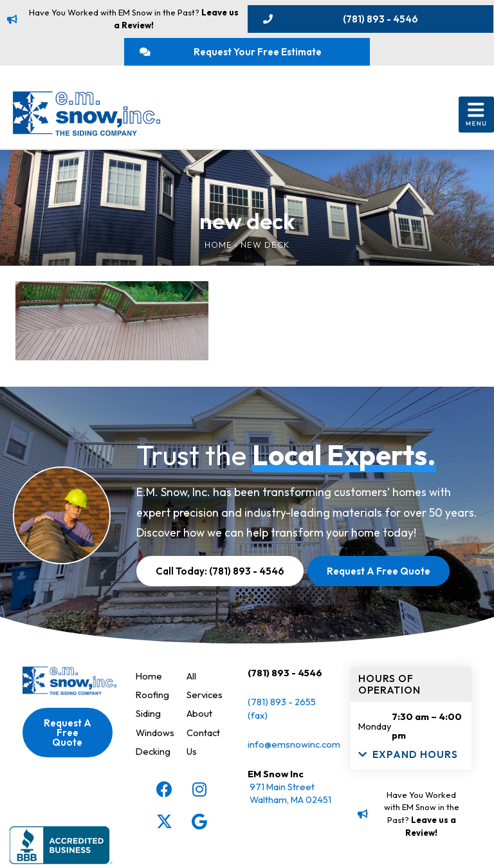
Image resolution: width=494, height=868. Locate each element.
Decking (153, 751)
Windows (155, 733)
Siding (148, 713)
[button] (476, 115)
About (199, 713)
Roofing (152, 695)
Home (218, 245)
